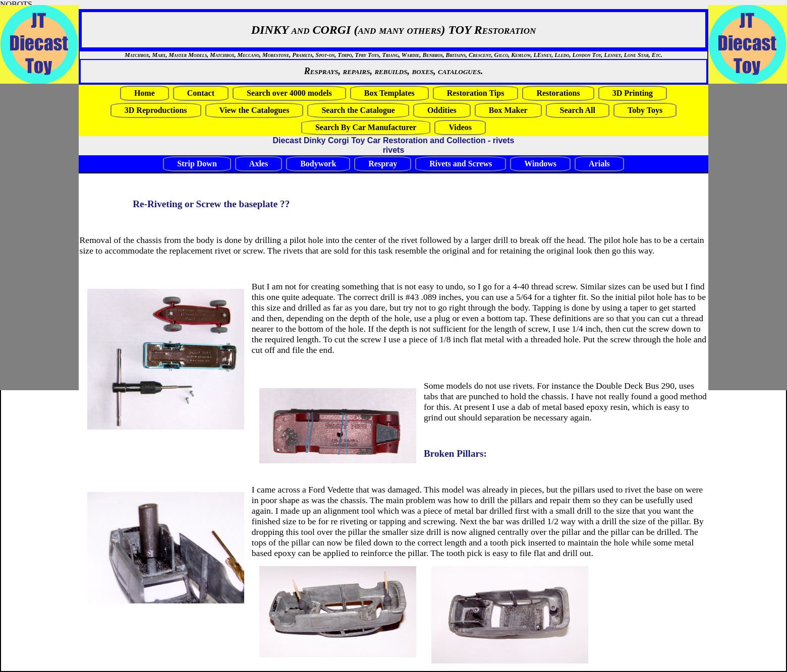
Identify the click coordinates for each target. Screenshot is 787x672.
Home (145, 93)
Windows (540, 164)
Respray (383, 164)
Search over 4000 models (289, 93)
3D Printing (633, 93)
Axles (259, 164)
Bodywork (318, 164)
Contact (201, 93)
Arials (599, 164)
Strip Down (197, 164)
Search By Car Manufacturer (366, 127)
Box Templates (389, 93)
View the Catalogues (255, 110)
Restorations (558, 93)
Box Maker (508, 110)
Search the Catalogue (358, 110)
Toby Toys (645, 110)
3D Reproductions (156, 110)
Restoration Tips (476, 93)
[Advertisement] (739, 237)
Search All (578, 110)
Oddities (442, 110)
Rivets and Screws (461, 164)
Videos (460, 127)
